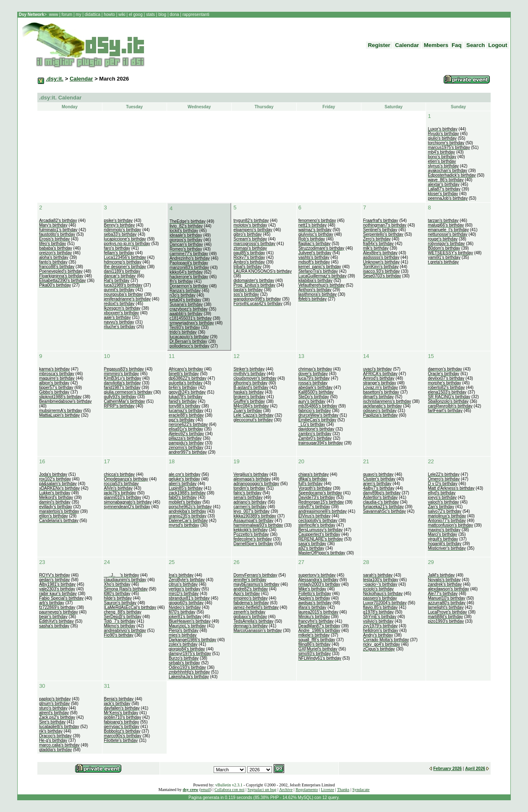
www (54, 14)
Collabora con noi (230, 790)
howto (109, 14)
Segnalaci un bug (262, 790)
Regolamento (307, 790)
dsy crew (190, 790)
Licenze (328, 790)
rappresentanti (195, 14)
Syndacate (361, 790)
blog (162, 14)
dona (175, 14)
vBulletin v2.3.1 (229, 785)
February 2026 (447, 769)
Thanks (343, 790)
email (205, 790)
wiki (122, 14)
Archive (286, 790)
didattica (93, 14)
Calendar (81, 79)
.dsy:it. (55, 79)
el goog (136, 14)
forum (67, 14)
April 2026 (475, 769)
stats (151, 14)
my (79, 14)
